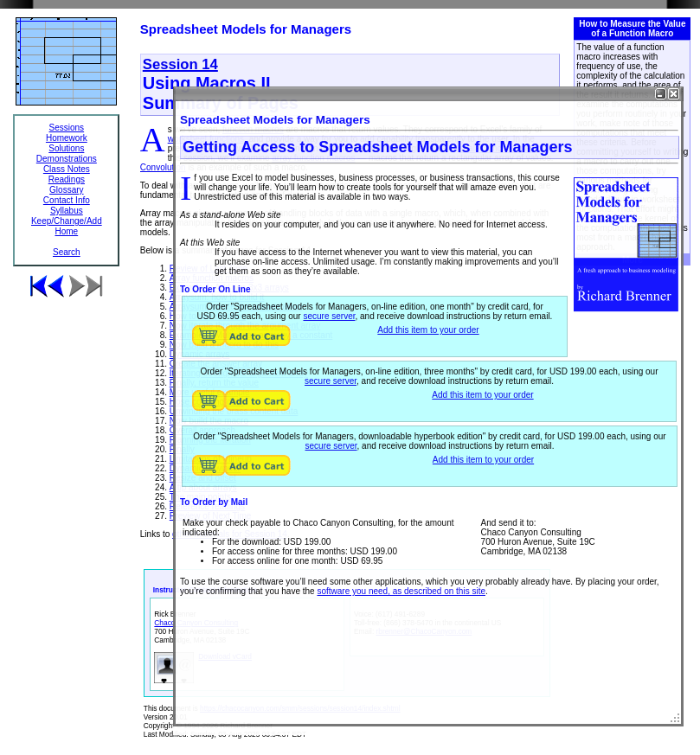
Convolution (163, 167)
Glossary (66, 190)
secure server (329, 316)
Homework (67, 138)
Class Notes (67, 169)
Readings (67, 179)
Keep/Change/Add (67, 221)
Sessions (67, 128)
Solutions (66, 148)
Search (67, 252)
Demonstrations (67, 159)
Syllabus (67, 211)
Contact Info (67, 200)
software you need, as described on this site (401, 591)
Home (66, 231)
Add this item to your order (428, 330)
